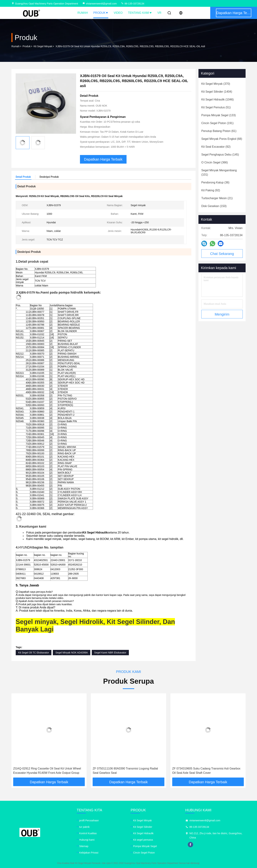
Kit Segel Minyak (43, 46)
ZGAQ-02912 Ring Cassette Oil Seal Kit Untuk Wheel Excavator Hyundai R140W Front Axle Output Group (47, 771)
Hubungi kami (87, 840)
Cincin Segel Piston (144, 853)
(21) (217, 198)
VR (159, 13)
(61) (219, 131)
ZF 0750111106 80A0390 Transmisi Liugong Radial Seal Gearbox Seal (125, 771)
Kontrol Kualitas (88, 833)
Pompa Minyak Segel (145, 846)
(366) (215, 162)
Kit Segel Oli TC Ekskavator (34, 653)
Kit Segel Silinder (143, 827)
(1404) (217, 92)
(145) (220, 155)
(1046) (217, 99)
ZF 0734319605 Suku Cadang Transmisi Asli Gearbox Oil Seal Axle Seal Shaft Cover (206, 771)
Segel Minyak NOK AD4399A (71, 653)
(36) (215, 182)
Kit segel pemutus (143, 840)
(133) (219, 115)
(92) (216, 147)
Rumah (83, 13)
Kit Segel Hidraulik (143, 833)
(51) (216, 107)
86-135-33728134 (133, 4)
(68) (222, 139)
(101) (219, 172)
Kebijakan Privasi (89, 853)
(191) (217, 123)
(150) (214, 206)
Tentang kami (140, 13)
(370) (216, 84)
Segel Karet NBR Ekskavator (110, 653)
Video (118, 13)
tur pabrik (84, 827)
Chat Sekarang (222, 254)
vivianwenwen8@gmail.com (99, 4)
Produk (101, 13)
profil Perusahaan (89, 820)
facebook (190, 845)
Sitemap (84, 846)
